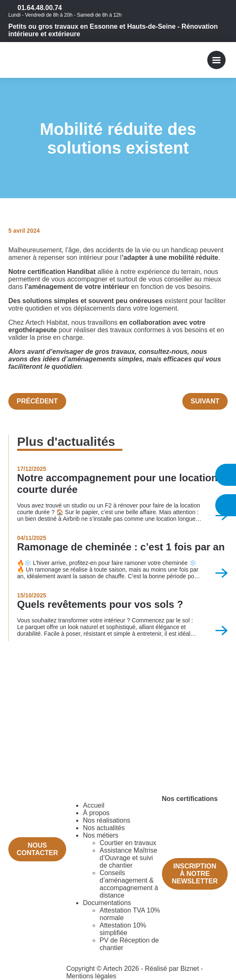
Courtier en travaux (128, 843)
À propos (96, 813)
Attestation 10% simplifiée (123, 929)
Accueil (94, 805)
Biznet (189, 969)
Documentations (107, 903)
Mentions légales (91, 976)
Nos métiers (101, 835)
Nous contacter (37, 849)
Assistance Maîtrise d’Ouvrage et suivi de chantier (128, 858)
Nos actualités (104, 828)
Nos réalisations (107, 820)
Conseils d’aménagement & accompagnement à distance (129, 884)
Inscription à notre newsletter (195, 874)
